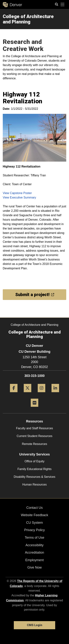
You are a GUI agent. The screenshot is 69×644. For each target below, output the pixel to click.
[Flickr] (34, 408)
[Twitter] (28, 394)
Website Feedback (34, 515)
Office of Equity (34, 461)
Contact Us (34, 508)
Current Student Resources (35, 436)
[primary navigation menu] (63, 5)
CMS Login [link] (34, 625)
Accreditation (34, 553)
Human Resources (34, 485)
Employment (34, 560)
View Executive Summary (19, 197)
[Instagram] (41, 394)
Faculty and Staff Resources (34, 428)
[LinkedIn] (55, 394)
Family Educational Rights (34, 469)
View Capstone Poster (17, 193)
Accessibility (34, 545)
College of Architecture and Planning (28, 19)
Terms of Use (34, 538)
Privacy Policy (34, 530)
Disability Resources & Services (35, 477)
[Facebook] (14, 394)
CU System (34, 523)
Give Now (34, 567)
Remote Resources (34, 444)
